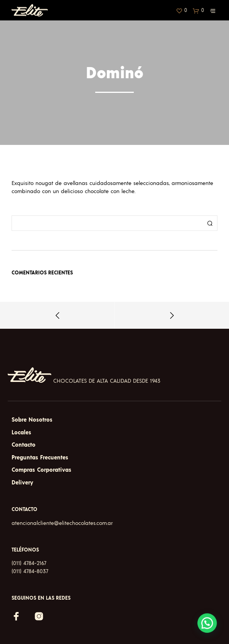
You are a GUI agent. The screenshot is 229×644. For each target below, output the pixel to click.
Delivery (22, 483)
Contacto (24, 445)
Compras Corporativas (41, 470)
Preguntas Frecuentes (40, 458)
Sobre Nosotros (32, 420)
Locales (21, 433)
